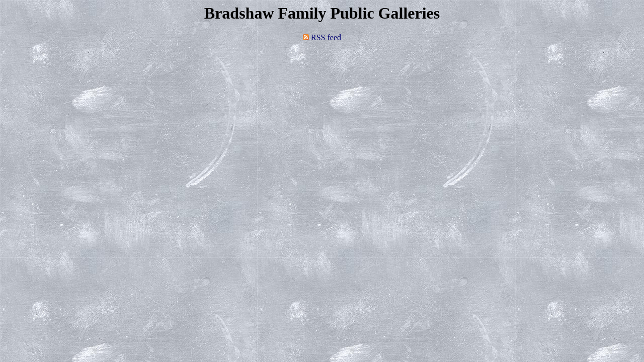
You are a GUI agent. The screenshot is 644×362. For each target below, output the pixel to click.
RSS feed (322, 37)
